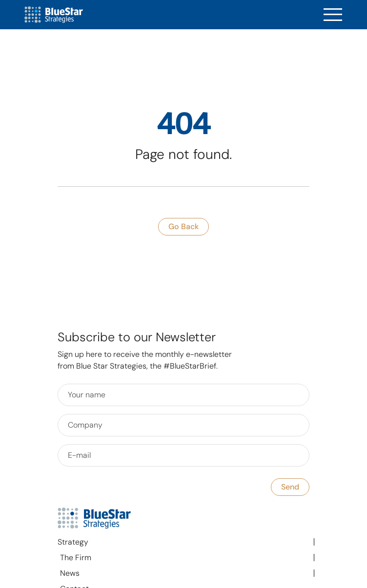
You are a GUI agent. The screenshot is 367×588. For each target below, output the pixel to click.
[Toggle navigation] (333, 15)
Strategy (73, 542)
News (70, 573)
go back (183, 226)
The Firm (76, 558)
